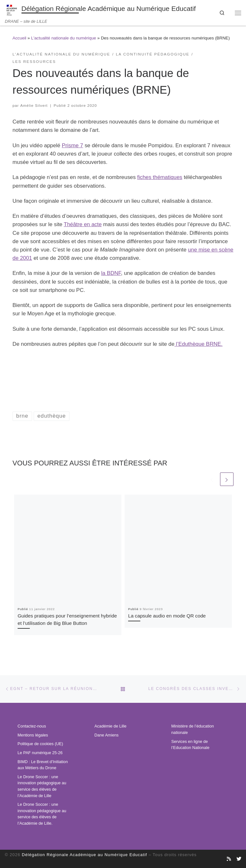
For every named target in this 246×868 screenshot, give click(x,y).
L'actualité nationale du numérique (64, 38)
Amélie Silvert (34, 105)
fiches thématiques (160, 177)
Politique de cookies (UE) (40, 744)
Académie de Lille (111, 726)
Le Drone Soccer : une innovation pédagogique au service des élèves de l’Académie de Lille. (42, 814)
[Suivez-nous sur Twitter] (239, 859)
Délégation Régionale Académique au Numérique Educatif (84, 855)
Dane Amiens (107, 735)
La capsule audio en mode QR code (167, 616)
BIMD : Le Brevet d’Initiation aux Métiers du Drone (43, 765)
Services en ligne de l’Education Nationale (190, 745)
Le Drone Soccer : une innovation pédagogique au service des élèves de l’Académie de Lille (42, 786)
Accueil (19, 38)
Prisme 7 (73, 145)
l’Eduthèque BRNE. (199, 344)
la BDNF (111, 273)
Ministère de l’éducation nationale (193, 729)
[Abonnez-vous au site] (229, 859)
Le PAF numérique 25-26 (40, 753)
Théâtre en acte (83, 224)
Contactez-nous (32, 726)
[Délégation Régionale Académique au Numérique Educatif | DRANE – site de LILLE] (12, 9)
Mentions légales (33, 735)
